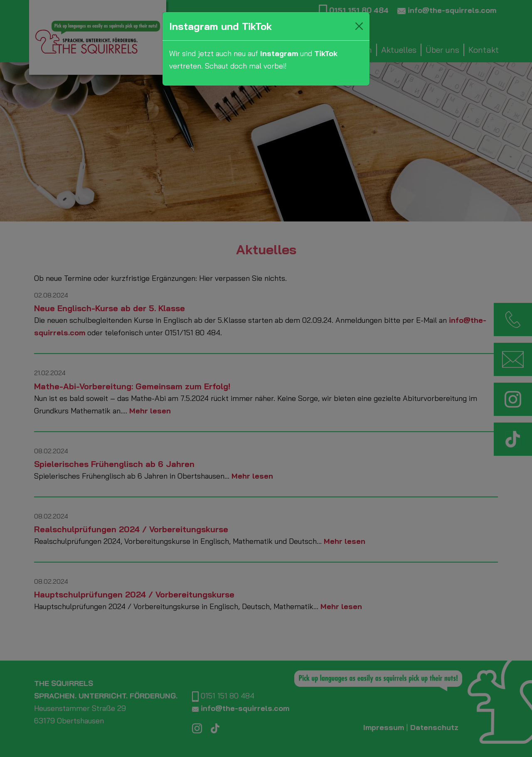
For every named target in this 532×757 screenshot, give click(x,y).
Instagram (279, 53)
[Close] (359, 26)
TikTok (326, 53)
